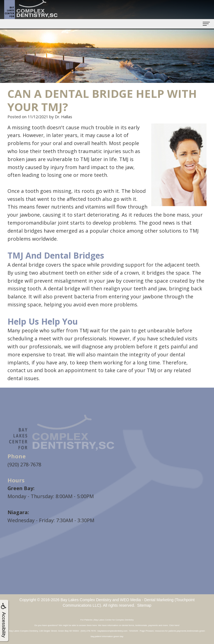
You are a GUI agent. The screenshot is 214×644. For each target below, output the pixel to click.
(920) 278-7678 (24, 464)
